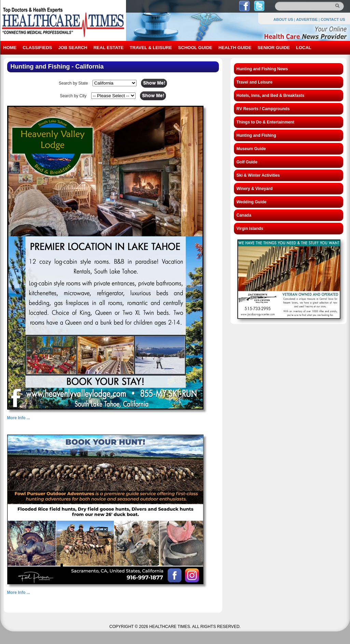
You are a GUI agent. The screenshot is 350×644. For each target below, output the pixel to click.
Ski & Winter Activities (258, 175)
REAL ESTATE (109, 48)
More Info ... (19, 418)
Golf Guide (247, 162)
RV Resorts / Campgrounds (263, 109)
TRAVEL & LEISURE (151, 48)
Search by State (73, 83)
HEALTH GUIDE (235, 48)
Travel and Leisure (255, 82)
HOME (10, 48)
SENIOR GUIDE (274, 48)
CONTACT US (333, 19)
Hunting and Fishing (256, 135)
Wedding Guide (252, 202)
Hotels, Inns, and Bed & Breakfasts (271, 96)
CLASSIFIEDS (38, 48)
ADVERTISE (307, 19)
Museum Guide (251, 149)
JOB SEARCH (73, 48)
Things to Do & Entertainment (265, 122)
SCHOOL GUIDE (195, 48)
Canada (244, 215)
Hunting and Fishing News (262, 69)
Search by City (73, 96)
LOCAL (304, 48)
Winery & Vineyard (255, 189)
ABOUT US (283, 19)
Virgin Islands (250, 229)
